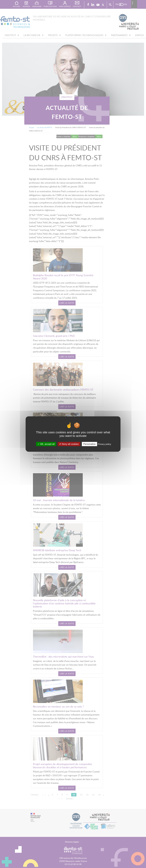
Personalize (89, 444)
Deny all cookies (69, 444)
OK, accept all (46, 444)
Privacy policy (104, 444)
